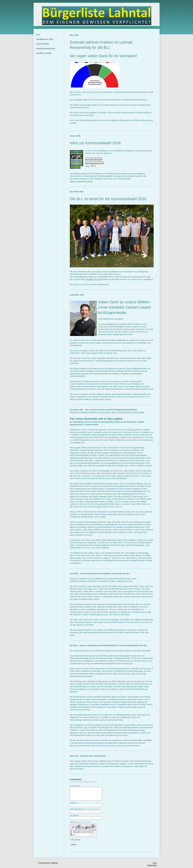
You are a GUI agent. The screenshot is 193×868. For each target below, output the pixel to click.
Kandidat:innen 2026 (94, 279)
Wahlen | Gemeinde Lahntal (81, 181)
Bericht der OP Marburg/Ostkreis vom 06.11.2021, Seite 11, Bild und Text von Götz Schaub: (107, 412)
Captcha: (80, 822)
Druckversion (43, 863)
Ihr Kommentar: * (76, 786)
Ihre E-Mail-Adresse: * (85, 809)
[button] (94, 159)
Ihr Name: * (74, 803)
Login (155, 863)
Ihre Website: (74, 816)
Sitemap (55, 863)
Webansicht (152, 865)
